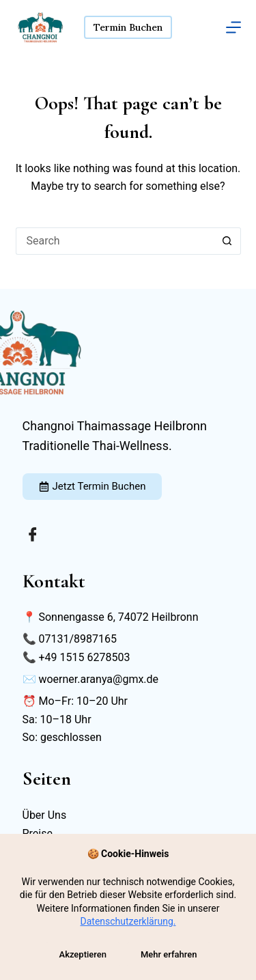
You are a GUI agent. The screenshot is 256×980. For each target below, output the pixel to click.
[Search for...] (115, 241)
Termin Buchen (128, 27)
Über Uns (45, 815)
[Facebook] (33, 534)
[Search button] (227, 241)
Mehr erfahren (169, 954)
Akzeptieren (83, 954)
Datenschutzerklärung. (128, 921)
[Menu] (233, 27)
